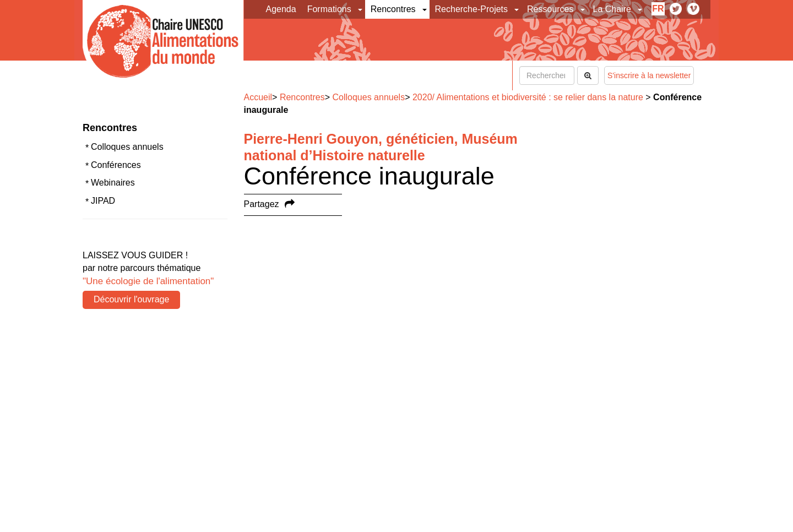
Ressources (550, 9)
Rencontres (393, 9)
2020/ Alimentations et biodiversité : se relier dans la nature (528, 97)
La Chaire (612, 9)
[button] (361, 9)
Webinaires (113, 183)
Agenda (281, 9)
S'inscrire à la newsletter (649, 75)
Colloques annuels (127, 147)
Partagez (262, 204)
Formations (329, 9)
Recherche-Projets (472, 9)
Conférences (116, 165)
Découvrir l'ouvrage (131, 299)
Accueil (258, 97)
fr (658, 9)
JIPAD (103, 201)
